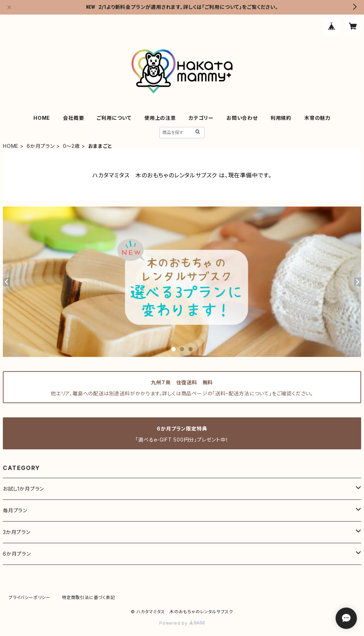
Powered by (182, 623)
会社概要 (73, 118)
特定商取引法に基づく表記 (89, 597)
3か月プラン (17, 532)
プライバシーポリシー (30, 597)
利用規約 (281, 118)
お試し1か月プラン (23, 489)
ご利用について (114, 118)
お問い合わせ (242, 118)
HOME (42, 118)
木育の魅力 (317, 118)
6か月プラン (41, 146)
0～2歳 (71, 146)
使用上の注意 (160, 118)
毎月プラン (15, 510)
